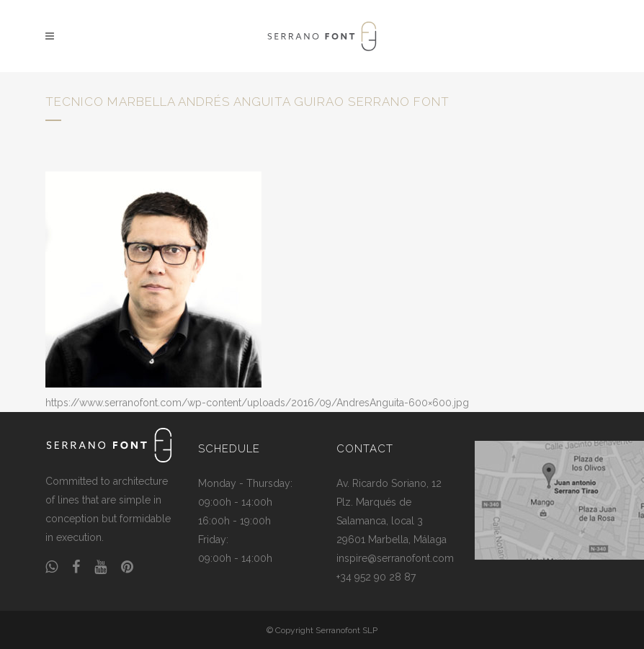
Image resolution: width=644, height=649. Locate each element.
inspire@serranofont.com (395, 558)
